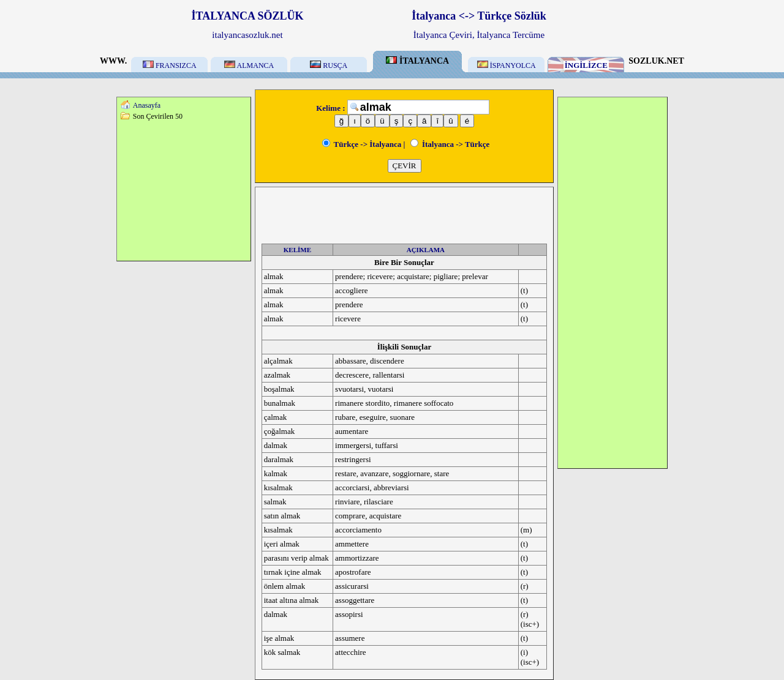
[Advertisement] (184, 190)
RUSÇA (329, 65)
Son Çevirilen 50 (158, 116)
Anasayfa (147, 105)
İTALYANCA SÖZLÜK (248, 16)
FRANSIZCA (170, 65)
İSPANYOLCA (507, 65)
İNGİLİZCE (586, 65)
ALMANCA (249, 65)
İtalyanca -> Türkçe (450, 144)
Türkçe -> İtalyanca (362, 144)
